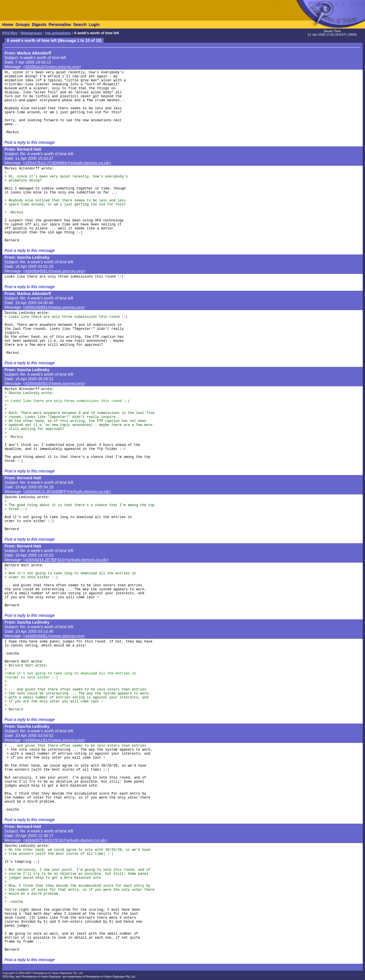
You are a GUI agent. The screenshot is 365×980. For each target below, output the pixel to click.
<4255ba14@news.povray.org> (52, 67)
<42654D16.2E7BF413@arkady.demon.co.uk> (66, 560)
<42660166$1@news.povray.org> (54, 636)
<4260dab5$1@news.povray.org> (54, 383)
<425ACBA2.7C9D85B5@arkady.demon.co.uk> (67, 163)
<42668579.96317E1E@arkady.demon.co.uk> (65, 840)
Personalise (60, 25)
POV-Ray (10, 33)
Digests (39, 25)
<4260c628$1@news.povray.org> (54, 307)
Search (80, 25)
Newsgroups (31, 33)
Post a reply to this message (30, 142)
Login (94, 25)
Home (8, 25)
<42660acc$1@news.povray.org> (54, 740)
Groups (23, 25)
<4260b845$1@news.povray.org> (54, 271)
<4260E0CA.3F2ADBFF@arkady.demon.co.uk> (67, 492)
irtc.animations (58, 33)
